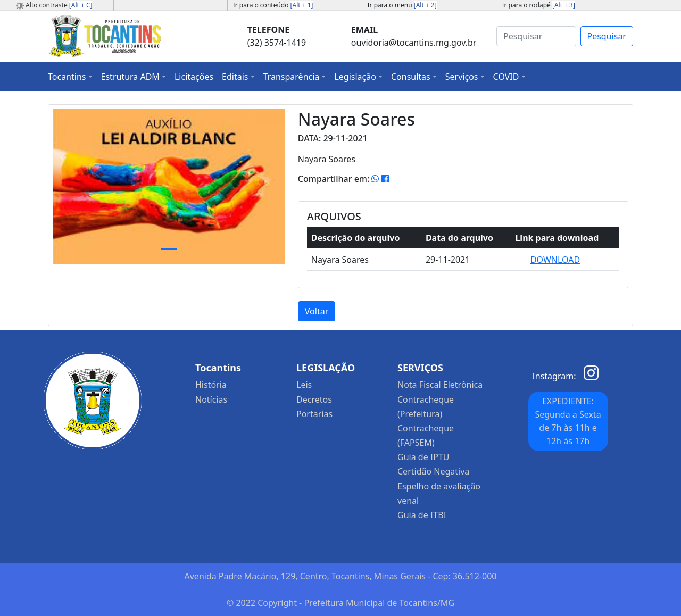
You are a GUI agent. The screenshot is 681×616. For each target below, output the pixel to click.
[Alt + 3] (564, 5)
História (211, 385)
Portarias (314, 414)
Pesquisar (607, 36)
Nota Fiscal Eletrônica (440, 385)
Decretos (314, 399)
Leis (304, 385)
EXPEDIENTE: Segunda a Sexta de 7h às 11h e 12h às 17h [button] (568, 421)
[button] (70, 77)
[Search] (536, 36)
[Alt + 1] (302, 5)
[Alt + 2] (425, 5)
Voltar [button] (317, 311)
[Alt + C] (81, 5)
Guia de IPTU (423, 457)
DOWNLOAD (555, 260)
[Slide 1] (169, 249)
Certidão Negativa (433, 471)
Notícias (211, 399)
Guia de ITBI (422, 515)
